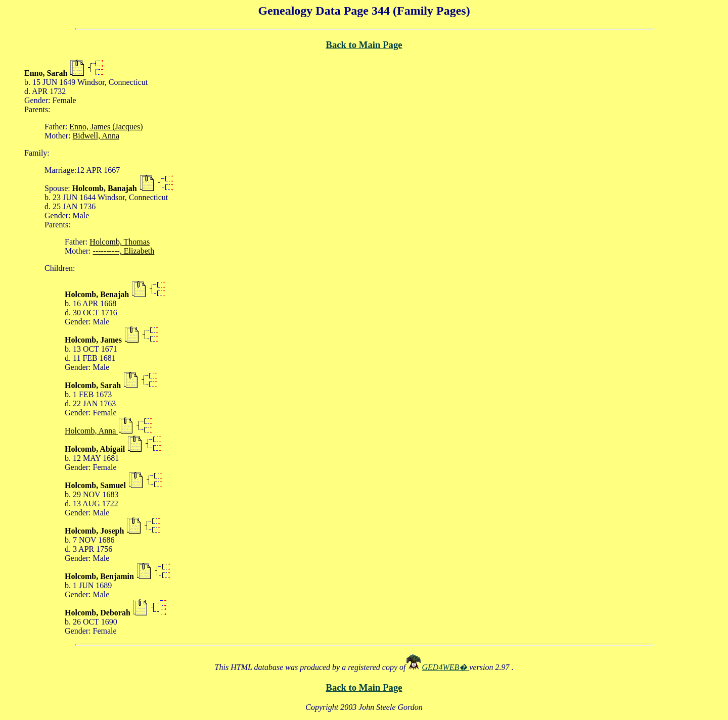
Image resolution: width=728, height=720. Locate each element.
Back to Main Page (364, 45)
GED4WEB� (446, 667)
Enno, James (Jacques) (106, 127)
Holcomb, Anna (91, 431)
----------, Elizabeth (124, 251)
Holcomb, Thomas (120, 242)
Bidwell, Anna (96, 136)
